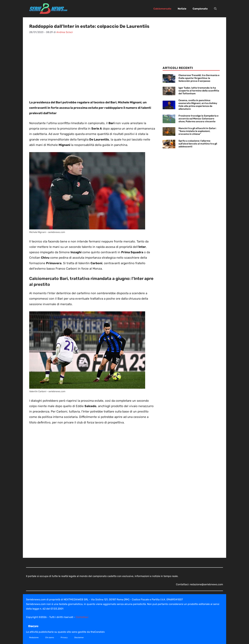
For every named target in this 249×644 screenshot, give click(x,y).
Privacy (64, 637)
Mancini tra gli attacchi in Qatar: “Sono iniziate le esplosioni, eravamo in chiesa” (197, 131)
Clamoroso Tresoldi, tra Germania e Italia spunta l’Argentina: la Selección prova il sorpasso (199, 78)
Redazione (34, 637)
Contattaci (82, 617)
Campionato (200, 9)
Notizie (182, 9)
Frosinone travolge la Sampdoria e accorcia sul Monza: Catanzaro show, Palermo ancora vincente (199, 119)
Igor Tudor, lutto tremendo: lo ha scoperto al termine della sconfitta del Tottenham (199, 91)
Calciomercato (162, 9)
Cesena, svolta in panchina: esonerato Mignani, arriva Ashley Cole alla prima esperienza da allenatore (198, 105)
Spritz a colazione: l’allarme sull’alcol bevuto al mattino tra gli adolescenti (198, 144)
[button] (215, 9)
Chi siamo (50, 637)
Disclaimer (79, 637)
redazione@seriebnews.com (206, 584)
